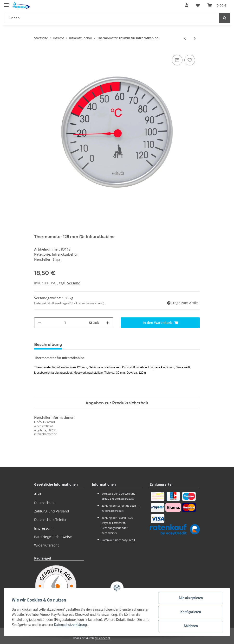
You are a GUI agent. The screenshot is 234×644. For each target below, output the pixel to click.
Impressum (43, 528)
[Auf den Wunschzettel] (190, 60)
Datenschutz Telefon (51, 520)
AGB (38, 494)
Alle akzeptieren (191, 598)
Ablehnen (191, 626)
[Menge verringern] (40, 323)
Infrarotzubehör (65, 254)
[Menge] (65, 323)
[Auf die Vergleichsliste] (177, 60)
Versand (74, 283)
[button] (187, 5)
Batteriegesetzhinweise (53, 537)
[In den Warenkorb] (160, 323)
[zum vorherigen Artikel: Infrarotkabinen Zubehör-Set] (185, 38)
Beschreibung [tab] (48, 345)
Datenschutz (44, 503)
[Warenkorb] (217, 5)
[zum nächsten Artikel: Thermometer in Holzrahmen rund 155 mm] (195, 38)
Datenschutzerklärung (71, 625)
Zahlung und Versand (52, 511)
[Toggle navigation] (6, 3)
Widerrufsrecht (46, 545)
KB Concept (102, 638)
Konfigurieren (191, 612)
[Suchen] (112, 18)
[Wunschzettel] (198, 5)
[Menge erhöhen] (108, 323)
